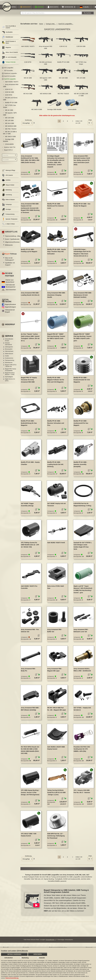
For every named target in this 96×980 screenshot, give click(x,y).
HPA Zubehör (7, 177)
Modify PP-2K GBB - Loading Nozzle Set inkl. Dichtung (55, 466)
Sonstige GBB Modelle (54, 111)
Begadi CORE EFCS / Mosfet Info (11, 367)
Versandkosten (50, 941)
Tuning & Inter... (51, 25)
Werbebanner (9, 364)
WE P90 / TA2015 (63, 95)
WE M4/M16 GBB (45, 95)
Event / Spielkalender (15, 241)
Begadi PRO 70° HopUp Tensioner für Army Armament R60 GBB (29, 381)
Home (41, 25)
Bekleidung (7, 191)
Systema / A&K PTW (10, 149)
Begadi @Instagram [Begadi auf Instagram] (10, 309)
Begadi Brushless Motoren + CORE (10, 375)
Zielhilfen (6, 182)
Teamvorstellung (13, 238)
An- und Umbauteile (9, 59)
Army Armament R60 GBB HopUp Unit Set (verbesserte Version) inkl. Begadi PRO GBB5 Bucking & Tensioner (30, 210)
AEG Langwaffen (9, 69)
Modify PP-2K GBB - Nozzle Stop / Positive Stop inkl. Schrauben (57, 253)
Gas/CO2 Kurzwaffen (10, 78)
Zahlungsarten (9, 348)
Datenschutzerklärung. (12, 978)
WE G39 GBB (63, 79)
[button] (84, 9)
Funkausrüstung (8, 216)
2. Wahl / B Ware (8, 226)
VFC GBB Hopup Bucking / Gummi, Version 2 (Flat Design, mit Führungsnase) (30, 794)
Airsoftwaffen (7, 34)
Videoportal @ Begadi (10, 312)
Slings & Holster (8, 187)
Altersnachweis (9, 353)
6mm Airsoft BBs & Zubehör (9, 28)
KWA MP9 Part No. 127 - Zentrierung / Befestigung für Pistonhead (56, 837)
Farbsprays (7, 206)
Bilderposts (9, 246)
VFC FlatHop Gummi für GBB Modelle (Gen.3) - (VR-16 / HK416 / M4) (30, 546)
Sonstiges (7, 211)
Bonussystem (9, 351)
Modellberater (8, 39)
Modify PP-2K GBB (63, 64)
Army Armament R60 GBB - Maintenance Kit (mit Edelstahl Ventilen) (83, 296)
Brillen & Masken (8, 201)
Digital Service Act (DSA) (10, 381)
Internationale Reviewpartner (11, 287)
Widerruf (10, 326)
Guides (7, 357)
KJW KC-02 (63, 48)
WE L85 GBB (81, 79)
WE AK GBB (28, 79)
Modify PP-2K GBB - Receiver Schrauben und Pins (56, 425)
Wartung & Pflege (9, 172)
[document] (48, 964)
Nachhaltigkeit (9, 378)
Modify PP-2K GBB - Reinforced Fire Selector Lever (56, 207)
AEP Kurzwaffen (8, 72)
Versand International (8, 345)
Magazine (6, 49)
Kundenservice (9, 360)
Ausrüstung (7, 196)
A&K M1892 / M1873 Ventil (56, 544)
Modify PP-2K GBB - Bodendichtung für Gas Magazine (29, 425)
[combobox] (51, 15)
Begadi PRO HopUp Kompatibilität (11, 371)
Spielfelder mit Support (10, 265)
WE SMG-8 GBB (37, 111)
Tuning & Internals (9, 64)
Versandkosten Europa (9, 341)
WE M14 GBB (28, 95)
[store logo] (7, 8)
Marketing (25, 958)
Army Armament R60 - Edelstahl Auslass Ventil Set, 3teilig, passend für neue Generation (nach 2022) (82, 162)
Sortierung (28, 122)
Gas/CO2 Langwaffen (10, 81)
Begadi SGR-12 (8, 152)
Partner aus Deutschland (10, 282)
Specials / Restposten (10, 221)
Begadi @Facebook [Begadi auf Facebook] (10, 306)
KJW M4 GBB (81, 48)
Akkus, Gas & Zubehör (10, 54)
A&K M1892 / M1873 (28, 48)
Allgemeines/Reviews (15, 244)
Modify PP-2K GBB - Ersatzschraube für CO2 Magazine (82, 381)
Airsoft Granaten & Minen (9, 44)
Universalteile (72, 111)
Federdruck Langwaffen (10, 75)
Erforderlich (9, 958)
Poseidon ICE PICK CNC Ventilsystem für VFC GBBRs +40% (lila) (82, 750)
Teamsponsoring (10, 362)
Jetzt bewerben (11, 291)
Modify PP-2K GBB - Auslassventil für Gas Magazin (81, 425)
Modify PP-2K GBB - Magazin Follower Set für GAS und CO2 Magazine (56, 381)
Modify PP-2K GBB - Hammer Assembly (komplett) (80, 466)
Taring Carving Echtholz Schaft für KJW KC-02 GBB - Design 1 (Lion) (56, 794)
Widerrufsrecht (9, 355)
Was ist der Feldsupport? (10, 260)
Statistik (42, 958)
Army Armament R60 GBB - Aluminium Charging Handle (57, 296)
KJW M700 (28, 64)
